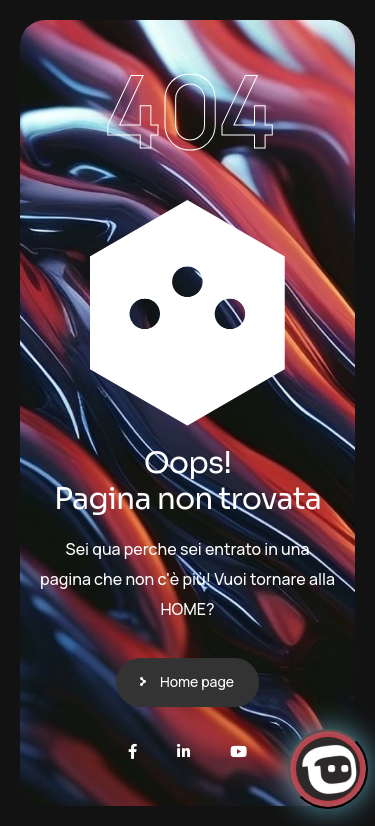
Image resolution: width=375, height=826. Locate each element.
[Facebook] (132, 751)
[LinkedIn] (183, 751)
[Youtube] (238, 751)
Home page (197, 681)
